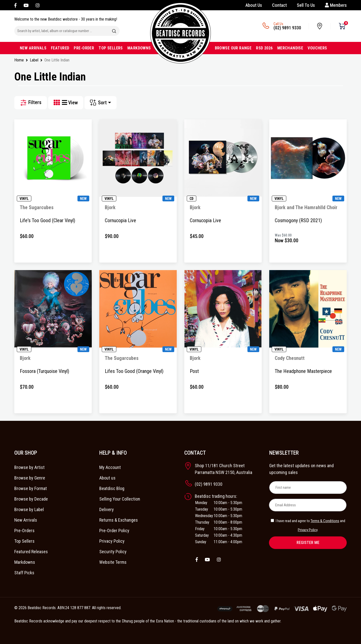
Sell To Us (306, 5)
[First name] (308, 488)
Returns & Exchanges (119, 520)
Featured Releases (31, 552)
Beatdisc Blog (112, 488)
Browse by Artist (29, 467)
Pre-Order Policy (114, 531)
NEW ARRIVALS (33, 48)
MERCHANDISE (290, 48)
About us (107, 478)
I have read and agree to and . (308, 525)
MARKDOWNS (139, 48)
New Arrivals (26, 520)
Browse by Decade (31, 499)
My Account (110, 467)
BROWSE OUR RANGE (233, 48)
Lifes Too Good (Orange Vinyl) (134, 371)
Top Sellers (24, 541)
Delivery (107, 509)
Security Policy (113, 552)
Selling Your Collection (120, 499)
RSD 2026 (264, 48)
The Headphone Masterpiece (303, 371)
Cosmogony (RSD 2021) (298, 220)
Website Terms (113, 562)
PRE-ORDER (84, 48)
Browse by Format (31, 488)
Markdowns (25, 562)
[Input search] (62, 31)
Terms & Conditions (325, 521)
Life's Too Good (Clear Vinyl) (48, 220)
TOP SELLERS (111, 48)
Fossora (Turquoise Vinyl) (44, 371)
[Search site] (114, 31)
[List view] (65, 103)
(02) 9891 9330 (287, 28)
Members (336, 5)
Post (194, 371)
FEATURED (60, 48)
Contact (279, 5)
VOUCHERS (317, 48)
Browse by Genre (30, 478)
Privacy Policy (112, 541)
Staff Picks (24, 573)
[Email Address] (308, 505)
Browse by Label (29, 509)
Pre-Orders (24, 531)
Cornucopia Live (120, 220)
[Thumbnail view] (58, 103)
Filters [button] (31, 103)
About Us (254, 5)
